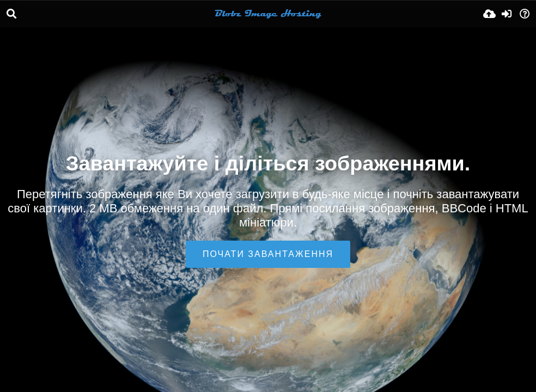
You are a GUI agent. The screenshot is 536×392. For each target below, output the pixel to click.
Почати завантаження (268, 254)
